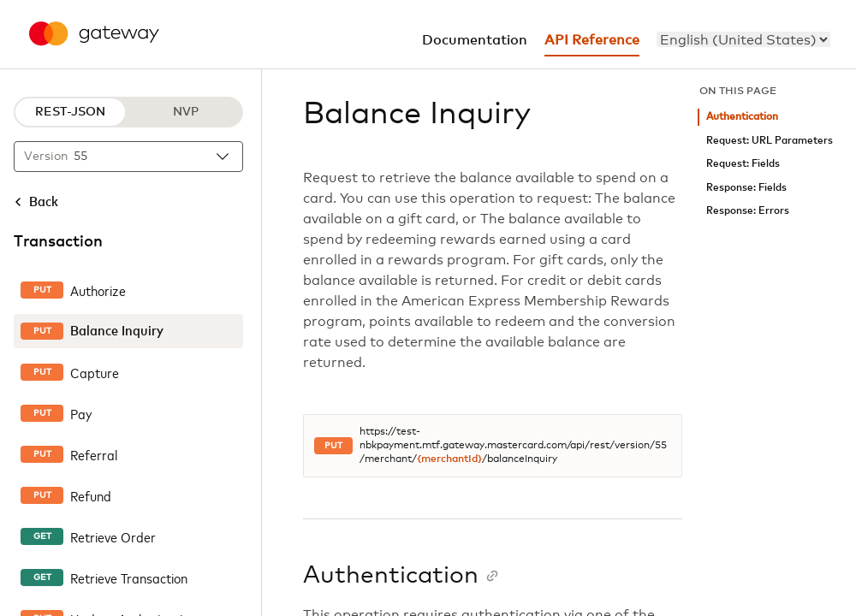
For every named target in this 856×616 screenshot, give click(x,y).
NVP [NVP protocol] (186, 112)
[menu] (743, 39)
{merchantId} (449, 459)
